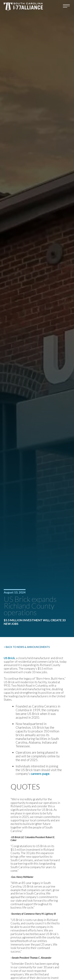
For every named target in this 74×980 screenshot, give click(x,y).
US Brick (9, 658)
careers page (40, 774)
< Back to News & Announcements (27, 647)
